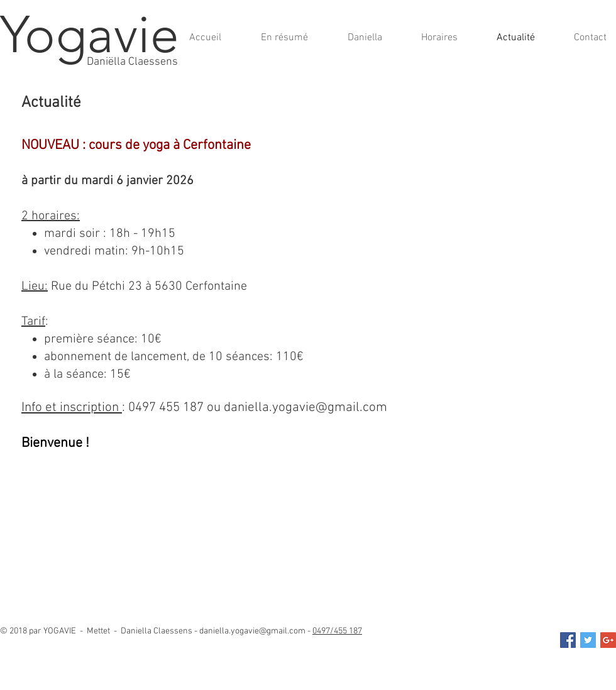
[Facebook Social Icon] (568, 640)
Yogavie (90, 34)
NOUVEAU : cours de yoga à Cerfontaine (136, 145)
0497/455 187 (337, 631)
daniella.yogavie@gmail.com (305, 408)
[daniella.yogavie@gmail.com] (608, 640)
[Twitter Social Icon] (588, 640)
